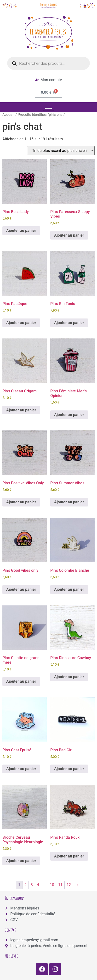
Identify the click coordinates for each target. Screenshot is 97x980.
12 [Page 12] (69, 885)
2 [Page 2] (26, 885)
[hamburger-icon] (48, 107)
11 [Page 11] (60, 885)
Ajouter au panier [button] (21, 230)
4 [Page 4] (38, 885)
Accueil (8, 115)
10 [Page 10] (52, 885)
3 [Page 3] (32, 885)
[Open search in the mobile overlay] (48, 63)
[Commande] (61, 151)
